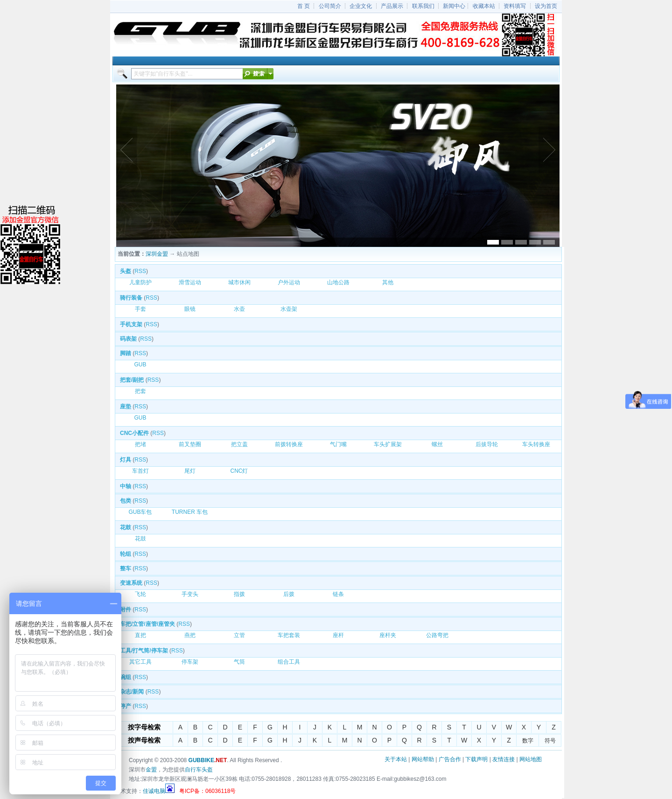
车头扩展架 (388, 444)
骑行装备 (131, 298)
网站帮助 (423, 759)
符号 (550, 741)
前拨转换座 (289, 444)
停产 (126, 706)
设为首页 (546, 6)
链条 (338, 594)
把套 (140, 391)
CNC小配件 (134, 433)
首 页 (304, 6)
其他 (388, 282)
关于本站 (396, 759)
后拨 (289, 594)
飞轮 (140, 594)
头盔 (126, 271)
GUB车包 (140, 512)
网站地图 (531, 759)
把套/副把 (132, 380)
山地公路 (338, 282)
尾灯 (190, 471)
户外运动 (289, 282)
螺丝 (437, 444)
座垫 (126, 407)
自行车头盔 (199, 770)
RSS (140, 271)
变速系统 (131, 583)
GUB (140, 364)
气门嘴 (338, 444)
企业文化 (361, 6)
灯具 (126, 460)
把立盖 (239, 444)
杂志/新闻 (132, 692)
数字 (528, 741)
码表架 (128, 339)
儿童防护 (140, 282)
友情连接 (504, 759)
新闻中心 (454, 6)
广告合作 (450, 759)
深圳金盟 (157, 254)
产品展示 (392, 6)
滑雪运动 (190, 282)
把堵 (140, 444)
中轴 (126, 486)
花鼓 (126, 527)
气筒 (239, 662)
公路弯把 (437, 635)
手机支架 (131, 324)
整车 (126, 568)
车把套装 (289, 635)
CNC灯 (239, 471)
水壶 (239, 309)
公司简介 (330, 6)
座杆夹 (388, 635)
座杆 (338, 635)
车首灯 (140, 471)
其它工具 (140, 662)
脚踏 (126, 353)
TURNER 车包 (190, 512)
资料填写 (515, 6)
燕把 (190, 635)
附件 (126, 610)
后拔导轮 (487, 444)
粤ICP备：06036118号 (207, 791)
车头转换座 (536, 444)
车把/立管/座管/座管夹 (147, 624)
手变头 (190, 594)
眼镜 (190, 309)
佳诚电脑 (154, 791)
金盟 (151, 770)
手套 (140, 309)
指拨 (239, 594)
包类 (126, 501)
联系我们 (423, 6)
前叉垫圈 (190, 444)
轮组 (126, 554)
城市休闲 (239, 282)
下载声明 (476, 759)
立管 (239, 635)
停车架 (190, 662)
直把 (140, 635)
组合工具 (289, 662)
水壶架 (289, 309)
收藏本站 (484, 6)
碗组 (126, 677)
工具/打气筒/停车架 (144, 651)
